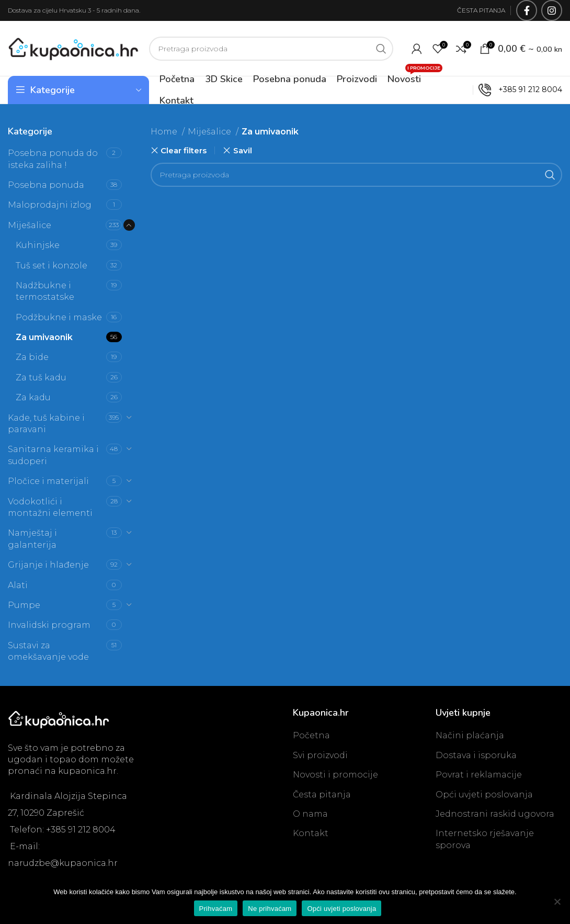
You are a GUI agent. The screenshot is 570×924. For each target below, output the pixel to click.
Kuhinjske (38, 245)
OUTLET (449, 90)
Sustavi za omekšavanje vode (48, 651)
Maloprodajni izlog (50, 205)
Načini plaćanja (470, 735)
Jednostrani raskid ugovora (495, 814)
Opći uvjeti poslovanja (484, 795)
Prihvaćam (216, 909)
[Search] (271, 49)
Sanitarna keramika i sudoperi (53, 455)
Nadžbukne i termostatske (45, 291)
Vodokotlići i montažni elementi (50, 507)
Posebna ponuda (46, 185)
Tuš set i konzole (52, 266)
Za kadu (33, 397)
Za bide (32, 357)
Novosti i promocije (335, 775)
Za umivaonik (44, 337)
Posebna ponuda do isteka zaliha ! (53, 159)
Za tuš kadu (41, 378)
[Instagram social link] (552, 10)
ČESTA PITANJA (481, 10)
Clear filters (184, 150)
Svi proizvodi (320, 755)
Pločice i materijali (48, 481)
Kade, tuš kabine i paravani (46, 424)
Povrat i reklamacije (479, 775)
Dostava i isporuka (476, 755)
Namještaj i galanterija (32, 539)
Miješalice (30, 225)
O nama (310, 814)
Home (165, 132)
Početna (311, 735)
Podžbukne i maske (59, 317)
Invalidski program (49, 625)
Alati (18, 585)
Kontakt (311, 833)
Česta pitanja (322, 795)
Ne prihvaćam (270, 909)
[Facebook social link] (527, 10)
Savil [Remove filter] (243, 150)
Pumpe (24, 605)
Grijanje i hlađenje (48, 565)
